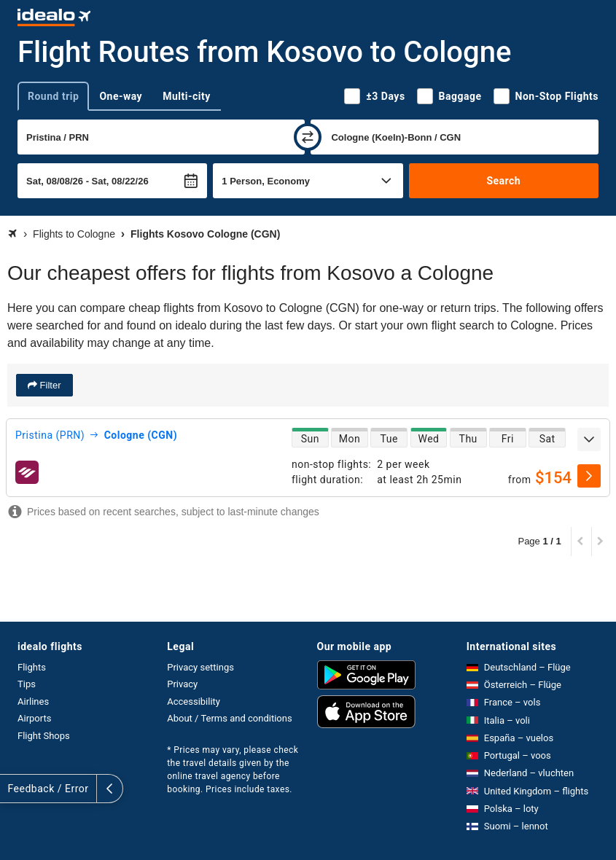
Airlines (33, 701)
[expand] (589, 439)
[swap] (308, 137)
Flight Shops (44, 736)
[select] (589, 476)
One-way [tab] (121, 96)
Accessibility (194, 701)
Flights (32, 667)
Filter (49, 385)
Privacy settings (200, 667)
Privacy (182, 684)
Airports (34, 718)
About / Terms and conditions (229, 718)
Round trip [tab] (53, 96)
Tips (27, 684)
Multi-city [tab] (187, 96)
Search (503, 181)
